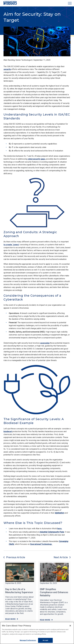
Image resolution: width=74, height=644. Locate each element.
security (7, 69)
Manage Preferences (28, 640)
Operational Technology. (41, 544)
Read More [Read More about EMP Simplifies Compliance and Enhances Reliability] (46, 620)
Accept (45, 640)
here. (60, 529)
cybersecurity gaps (36, 159)
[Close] (70, 626)
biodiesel (8, 431)
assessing (45, 343)
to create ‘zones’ (11, 245)
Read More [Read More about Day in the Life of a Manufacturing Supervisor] (12, 619)
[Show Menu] (70, 3)
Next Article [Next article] (62, 557)
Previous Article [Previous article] (14, 557)
